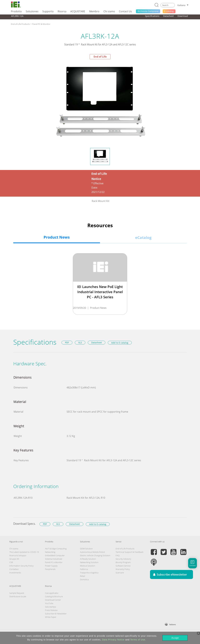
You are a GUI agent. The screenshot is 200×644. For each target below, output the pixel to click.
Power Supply (51, 566)
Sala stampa (50, 607)
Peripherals (50, 569)
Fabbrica (84, 569)
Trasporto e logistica (89, 573)
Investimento (15, 573)
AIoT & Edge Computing (56, 549)
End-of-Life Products (20, 24)
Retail (82, 576)
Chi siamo (14, 549)
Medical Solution (88, 566)
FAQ (118, 555)
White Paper (51, 617)
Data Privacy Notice (113, 640)
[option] (100, 103)
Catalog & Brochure (54, 596)
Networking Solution (89, 562)
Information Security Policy (21, 566)
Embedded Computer (55, 555)
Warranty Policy (123, 569)
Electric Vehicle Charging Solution (95, 555)
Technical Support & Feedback (129, 552)
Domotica (84, 579)
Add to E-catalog (120, 343)
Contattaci (14, 569)
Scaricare (120, 573)
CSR (11, 562)
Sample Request (17, 593)
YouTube (49, 603)
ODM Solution (86, 549)
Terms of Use (138, 640)
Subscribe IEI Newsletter (56, 614)
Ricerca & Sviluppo (18, 555)
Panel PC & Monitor (41, 24)
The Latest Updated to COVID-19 (24, 552)
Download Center (53, 600)
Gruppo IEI (14, 559)
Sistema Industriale (54, 559)
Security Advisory (123, 559)
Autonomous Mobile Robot (92, 552)
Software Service (123, 566)
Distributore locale (18, 596)
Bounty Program (123, 562)
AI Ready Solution (88, 559)
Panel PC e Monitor (54, 562)
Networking (50, 552)
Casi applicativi (52, 593)
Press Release (51, 610)
